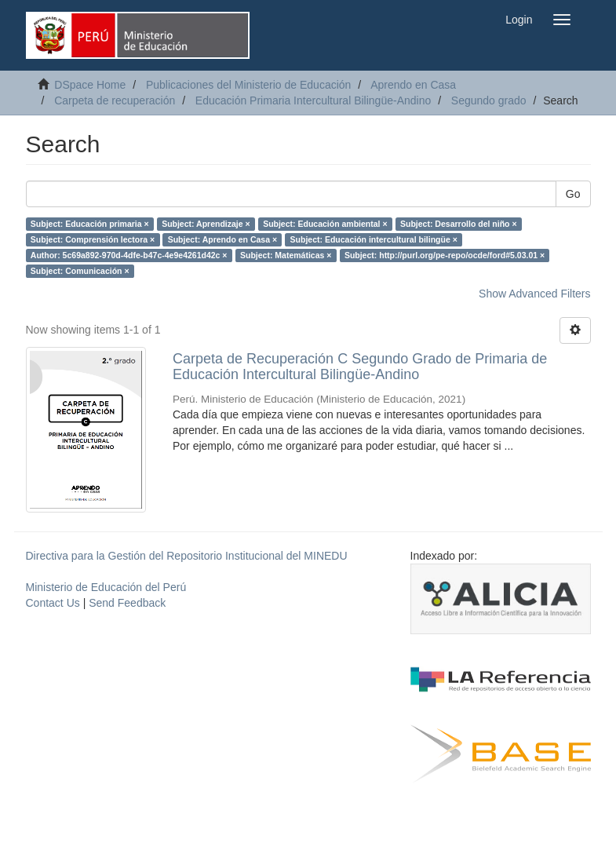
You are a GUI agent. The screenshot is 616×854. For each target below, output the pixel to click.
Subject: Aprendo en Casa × (222, 239)
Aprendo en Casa (413, 85)
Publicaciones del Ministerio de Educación (248, 85)
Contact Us (53, 603)
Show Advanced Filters (534, 294)
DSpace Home (90, 85)
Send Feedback (127, 603)
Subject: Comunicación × (80, 271)
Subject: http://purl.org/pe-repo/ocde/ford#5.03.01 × (445, 255)
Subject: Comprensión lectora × (93, 239)
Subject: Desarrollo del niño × (459, 224)
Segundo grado (489, 100)
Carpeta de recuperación (115, 100)
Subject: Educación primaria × (90, 224)
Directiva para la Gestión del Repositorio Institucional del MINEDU (187, 556)
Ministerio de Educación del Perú (106, 587)
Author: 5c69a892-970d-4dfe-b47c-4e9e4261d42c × (129, 255)
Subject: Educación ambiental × (325, 224)
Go (573, 194)
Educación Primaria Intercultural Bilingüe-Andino (313, 100)
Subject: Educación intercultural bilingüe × (374, 239)
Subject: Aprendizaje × (206, 224)
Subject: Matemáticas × (286, 255)
